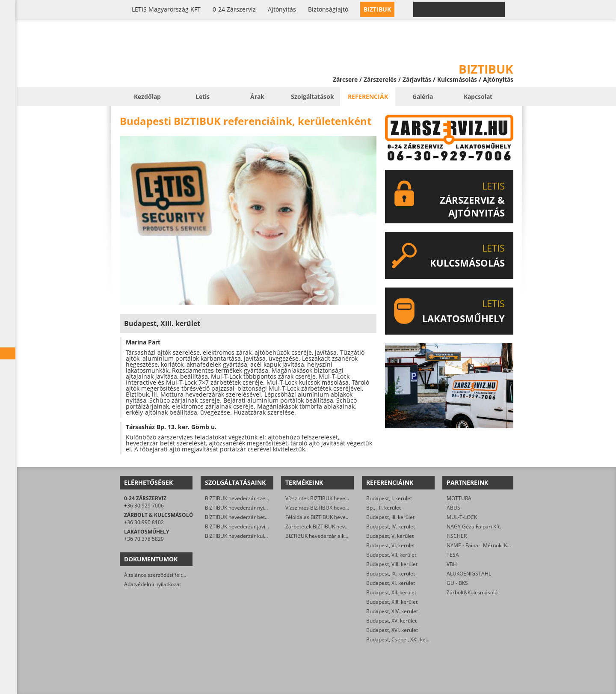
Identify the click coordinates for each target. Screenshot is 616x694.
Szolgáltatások (312, 96)
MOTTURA (459, 498)
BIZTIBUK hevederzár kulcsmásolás (247, 536)
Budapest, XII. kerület (391, 592)
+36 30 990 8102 (144, 522)
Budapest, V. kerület (390, 536)
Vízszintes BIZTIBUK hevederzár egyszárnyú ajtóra (345, 498)
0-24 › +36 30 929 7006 (464, 9)
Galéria (423, 96)
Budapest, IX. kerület (391, 574)
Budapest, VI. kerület (391, 545)
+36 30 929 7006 (144, 506)
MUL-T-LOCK (462, 517)
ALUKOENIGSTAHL (469, 574)
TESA (453, 555)
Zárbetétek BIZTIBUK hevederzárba (327, 526)
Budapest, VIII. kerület (392, 564)
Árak (257, 96)
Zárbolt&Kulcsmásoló (472, 592)
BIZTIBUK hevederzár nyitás (238, 508)
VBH (452, 564)
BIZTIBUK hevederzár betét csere (244, 517)
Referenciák (368, 96)
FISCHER (457, 536)
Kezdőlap (147, 96)
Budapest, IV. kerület (391, 526)
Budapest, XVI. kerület (392, 630)
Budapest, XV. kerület (391, 621)
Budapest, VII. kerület (391, 555)
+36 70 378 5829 (144, 539)
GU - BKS (457, 583)
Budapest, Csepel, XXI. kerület (401, 639)
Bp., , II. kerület (384, 508)
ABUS (453, 508)
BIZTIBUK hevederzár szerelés (241, 498)
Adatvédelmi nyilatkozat (153, 584)
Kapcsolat (478, 96)
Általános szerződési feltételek (160, 575)
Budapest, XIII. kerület (392, 602)
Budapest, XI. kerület (391, 583)
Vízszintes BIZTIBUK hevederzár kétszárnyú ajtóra (345, 508)
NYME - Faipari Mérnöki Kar (479, 545)
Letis (203, 96)
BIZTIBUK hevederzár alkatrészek (325, 536)
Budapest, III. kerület (390, 517)
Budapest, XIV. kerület (392, 611)
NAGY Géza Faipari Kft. (474, 526)
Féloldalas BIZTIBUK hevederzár (323, 517)
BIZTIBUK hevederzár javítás (239, 526)
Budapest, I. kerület (389, 498)
